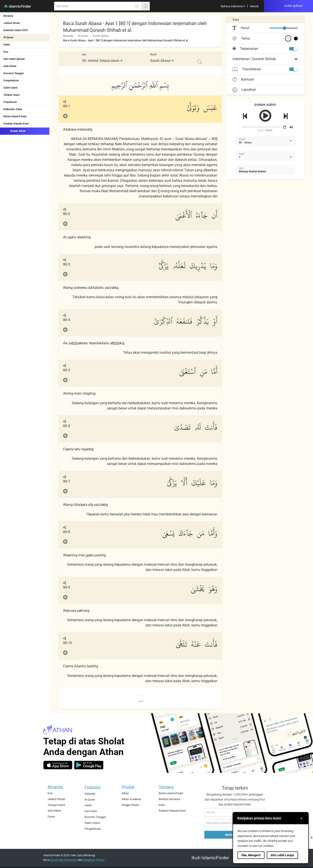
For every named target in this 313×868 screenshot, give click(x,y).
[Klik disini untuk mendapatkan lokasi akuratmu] (137, 6)
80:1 (67, 106)
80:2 (67, 214)
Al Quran (8, 37)
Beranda (8, 16)
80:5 (67, 370)
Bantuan (243, 79)
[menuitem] (233, 6)
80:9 (67, 587)
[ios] (58, 765)
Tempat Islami (12, 95)
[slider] (285, 28)
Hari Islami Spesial (14, 59)
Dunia (51, 817)
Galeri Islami (11, 88)
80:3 (67, 264)
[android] (89, 765)
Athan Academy (131, 799)
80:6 (67, 426)
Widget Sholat (130, 805)
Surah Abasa (101, 36)
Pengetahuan (11, 81)
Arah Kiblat (10, 66)
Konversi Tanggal (13, 73)
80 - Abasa (245, 143)
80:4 (67, 320)
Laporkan (244, 90)
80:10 (67, 643)
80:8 (67, 532)
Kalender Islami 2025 (16, 30)
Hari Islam (91, 811)
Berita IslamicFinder (15, 116)
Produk (128, 787)
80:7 (67, 481)
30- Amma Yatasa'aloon (101, 61)
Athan (125, 793)
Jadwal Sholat (12, 23)
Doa (6, 52)
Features (92, 787)
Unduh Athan (15, 131)
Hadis (7, 45)
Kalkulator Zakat (13, 109)
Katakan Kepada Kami (16, 124)
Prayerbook (10, 102)
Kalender (90, 794)
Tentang (166, 787)
